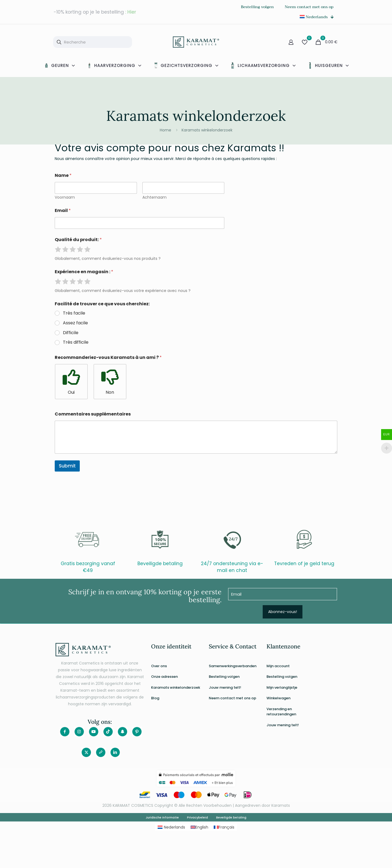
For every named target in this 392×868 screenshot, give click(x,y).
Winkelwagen (278, 698)
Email (63, 210)
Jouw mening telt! (225, 687)
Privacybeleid (197, 817)
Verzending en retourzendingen (281, 712)
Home (166, 130)
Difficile (71, 333)
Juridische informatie (162, 817)
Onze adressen (164, 677)
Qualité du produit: (78, 240)
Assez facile (75, 323)
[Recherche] (93, 42)
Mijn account (278, 666)
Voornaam (65, 197)
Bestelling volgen (224, 677)
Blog (155, 698)
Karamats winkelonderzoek (207, 130)
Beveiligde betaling (231, 817)
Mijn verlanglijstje (282, 687)
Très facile (74, 313)
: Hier (131, 12)
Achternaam (154, 197)
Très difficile (76, 342)
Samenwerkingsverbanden (233, 666)
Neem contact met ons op (232, 698)
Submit (67, 466)
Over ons (159, 666)
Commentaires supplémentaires (93, 414)
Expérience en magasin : (84, 272)
